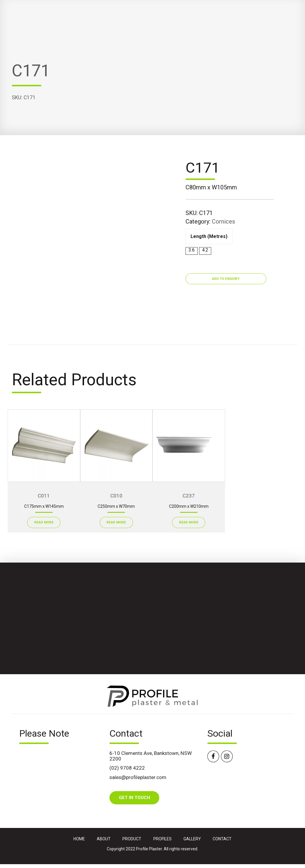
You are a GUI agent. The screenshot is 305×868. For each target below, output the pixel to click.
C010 (116, 496)
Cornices (223, 221)
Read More (44, 522)
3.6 (192, 250)
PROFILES (163, 839)
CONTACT (222, 839)
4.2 (205, 250)
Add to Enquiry (226, 279)
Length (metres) (209, 236)
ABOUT (104, 839)
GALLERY (192, 839)
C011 (44, 496)
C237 (189, 496)
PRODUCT (132, 839)
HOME (79, 839)
